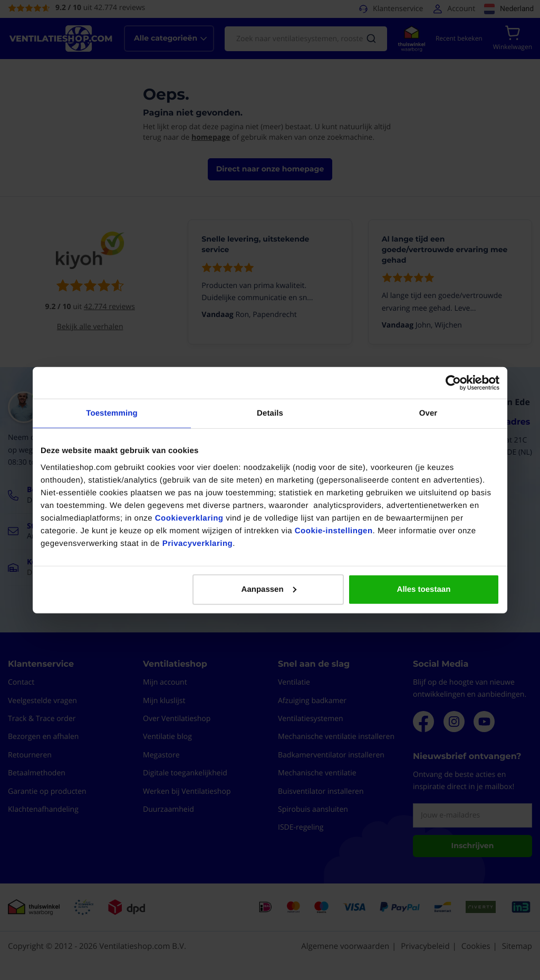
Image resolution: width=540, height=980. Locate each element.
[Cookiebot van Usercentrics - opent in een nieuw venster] (453, 383)
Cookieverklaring (189, 518)
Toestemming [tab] (112, 413)
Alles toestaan (424, 589)
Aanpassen (269, 589)
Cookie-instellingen (334, 530)
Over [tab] (428, 413)
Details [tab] (270, 413)
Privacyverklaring (198, 543)
